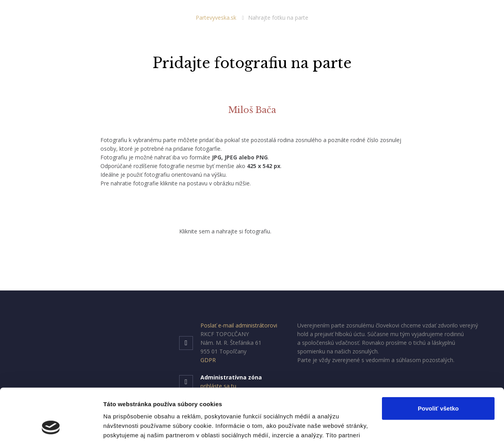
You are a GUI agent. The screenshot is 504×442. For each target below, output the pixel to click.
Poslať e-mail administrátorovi (239, 325)
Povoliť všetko (438, 359)
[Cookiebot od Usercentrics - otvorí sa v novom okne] (51, 427)
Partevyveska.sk (216, 18)
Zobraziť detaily (126, 426)
